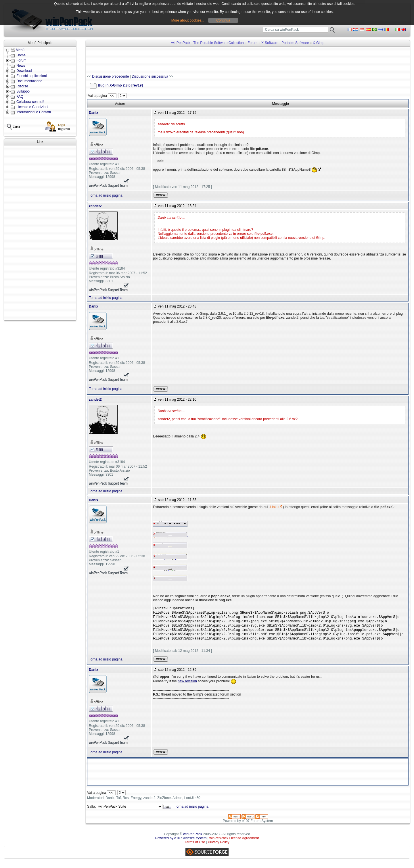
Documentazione (29, 81)
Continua (223, 20)
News (21, 66)
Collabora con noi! (30, 102)
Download (24, 71)
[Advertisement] (40, 233)
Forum (21, 60)
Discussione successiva (150, 76)
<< (112, 96)
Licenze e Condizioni (32, 107)
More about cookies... (188, 20)
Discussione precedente (110, 76)
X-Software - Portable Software (285, 43)
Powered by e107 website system (181, 843)
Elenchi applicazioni (31, 76)
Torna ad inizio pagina (106, 195)
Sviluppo (23, 91)
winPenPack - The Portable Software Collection (208, 43)
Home (21, 55)
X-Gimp (319, 43)
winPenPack (193, 839)
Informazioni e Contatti (34, 112)
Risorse (22, 86)
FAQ (20, 97)
